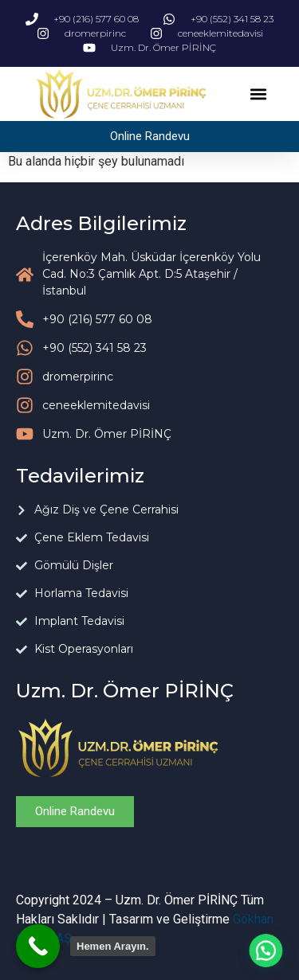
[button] (259, 94)
